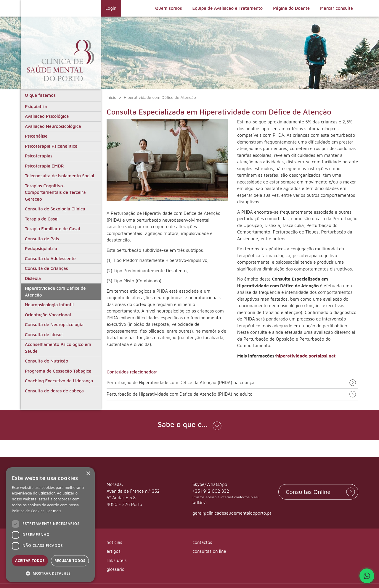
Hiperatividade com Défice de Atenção (55, 291)
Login (111, 8)
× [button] (88, 474)
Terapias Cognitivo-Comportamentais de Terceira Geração (55, 192)
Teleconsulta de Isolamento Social (60, 176)
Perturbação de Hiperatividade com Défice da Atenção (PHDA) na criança (180, 383)
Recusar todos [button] (70, 561)
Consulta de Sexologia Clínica (55, 209)
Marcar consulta (337, 8)
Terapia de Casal (42, 219)
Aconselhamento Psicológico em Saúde (58, 348)
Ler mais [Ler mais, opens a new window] (54, 511)
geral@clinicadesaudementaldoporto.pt (232, 513)
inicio (111, 97)
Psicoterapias (39, 156)
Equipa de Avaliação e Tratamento (227, 8)
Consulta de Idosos (44, 335)
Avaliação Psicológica (47, 116)
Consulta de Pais (42, 239)
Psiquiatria (36, 106)
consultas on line (209, 551)
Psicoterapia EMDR (44, 166)
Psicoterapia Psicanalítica (51, 146)
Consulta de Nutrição (46, 361)
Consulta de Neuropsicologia (54, 324)
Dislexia (33, 278)
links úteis (117, 560)
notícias (114, 542)
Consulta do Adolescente (50, 258)
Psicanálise (36, 136)
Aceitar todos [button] (30, 561)
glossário (115, 569)
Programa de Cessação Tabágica (58, 371)
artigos (114, 551)
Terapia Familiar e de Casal (52, 229)
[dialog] (50, 525)
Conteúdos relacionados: (132, 372)
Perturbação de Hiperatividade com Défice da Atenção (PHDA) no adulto (180, 394)
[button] (189, 425)
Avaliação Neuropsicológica (53, 126)
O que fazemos (40, 95)
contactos (202, 542)
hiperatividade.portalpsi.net (306, 356)
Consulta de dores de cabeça (54, 391)
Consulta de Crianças (46, 268)
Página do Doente (291, 8)
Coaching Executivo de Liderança (59, 381)
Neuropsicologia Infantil (49, 305)
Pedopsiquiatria (41, 248)
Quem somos (169, 8)
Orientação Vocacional (48, 315)
